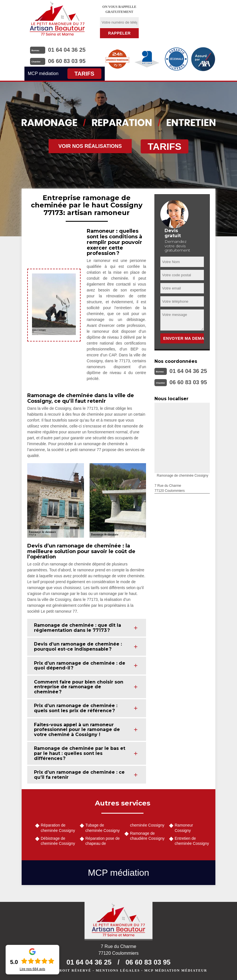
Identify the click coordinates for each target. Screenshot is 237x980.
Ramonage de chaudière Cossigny (147, 836)
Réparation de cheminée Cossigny (58, 828)
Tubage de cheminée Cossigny (102, 828)
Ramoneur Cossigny (184, 828)
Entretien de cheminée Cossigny (192, 841)
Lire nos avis (32, 969)
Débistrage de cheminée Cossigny (58, 841)
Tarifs (84, 74)
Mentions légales (118, 970)
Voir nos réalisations (90, 146)
